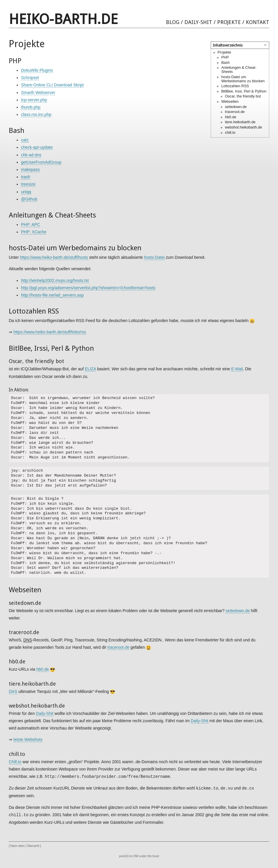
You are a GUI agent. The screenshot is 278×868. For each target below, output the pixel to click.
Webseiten (230, 102)
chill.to (230, 133)
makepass (30, 170)
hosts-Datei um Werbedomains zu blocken (243, 79)
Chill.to (15, 762)
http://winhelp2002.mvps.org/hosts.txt (55, 280)
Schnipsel (30, 78)
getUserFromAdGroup (41, 162)
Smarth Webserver (38, 93)
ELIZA (90, 369)
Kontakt (258, 22)
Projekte (229, 22)
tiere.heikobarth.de (240, 122)
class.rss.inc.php (36, 114)
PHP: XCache (34, 232)
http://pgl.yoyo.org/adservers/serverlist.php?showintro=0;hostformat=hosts (88, 288)
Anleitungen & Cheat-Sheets (239, 70)
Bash (225, 63)
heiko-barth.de (63, 19)
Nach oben (18, 846)
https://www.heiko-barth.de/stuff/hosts (54, 257)
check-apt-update (37, 147)
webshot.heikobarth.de (244, 127)
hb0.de (231, 117)
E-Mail (237, 369)
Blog (173, 22)
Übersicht (33, 846)
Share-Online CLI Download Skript (52, 85)
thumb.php (31, 107)
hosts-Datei (154, 257)
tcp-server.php (34, 100)
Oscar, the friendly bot (243, 96)
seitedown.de (236, 107)
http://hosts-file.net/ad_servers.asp (52, 295)
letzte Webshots (28, 739)
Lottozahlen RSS (235, 86)
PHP (225, 57)
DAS (13, 691)
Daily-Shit (198, 22)
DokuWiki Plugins (37, 70)
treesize (28, 184)
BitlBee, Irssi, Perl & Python (244, 91)
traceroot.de (235, 112)
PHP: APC (31, 225)
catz (25, 140)
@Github (29, 199)
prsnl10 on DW (129, 856)
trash (26, 177)
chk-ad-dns (31, 155)
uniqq (26, 192)
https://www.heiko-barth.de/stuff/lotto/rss (50, 332)
